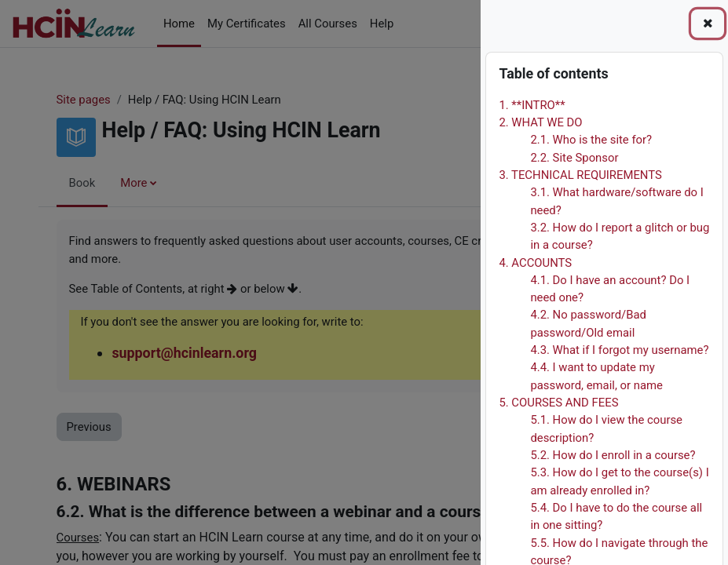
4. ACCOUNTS (535, 263)
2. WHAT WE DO (540, 122)
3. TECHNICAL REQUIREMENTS (580, 175)
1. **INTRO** (532, 105)
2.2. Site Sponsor (574, 158)
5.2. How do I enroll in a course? (613, 455)
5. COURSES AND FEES (558, 403)
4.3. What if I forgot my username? (619, 350)
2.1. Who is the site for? (591, 140)
